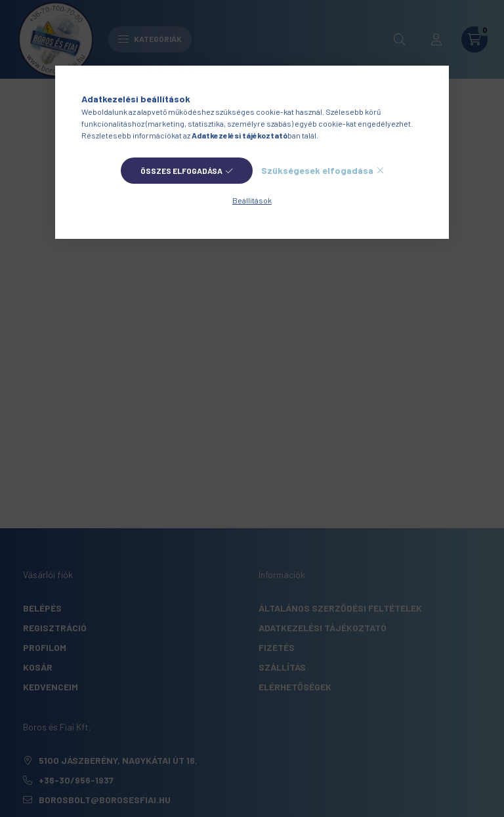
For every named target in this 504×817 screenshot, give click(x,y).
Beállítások (252, 200)
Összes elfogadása (181, 171)
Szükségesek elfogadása (317, 170)
